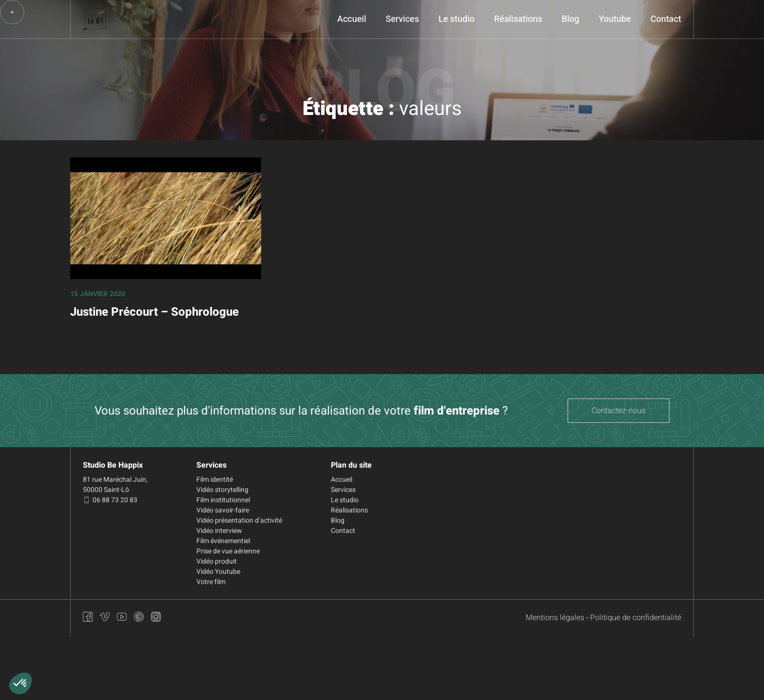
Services (402, 19)
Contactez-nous (619, 411)
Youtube (615, 19)
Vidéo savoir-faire (223, 510)
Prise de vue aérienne (228, 551)
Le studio (457, 19)
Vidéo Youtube (218, 572)
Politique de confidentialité (636, 618)
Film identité (215, 480)
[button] (20, 683)
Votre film (211, 582)
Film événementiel (223, 541)
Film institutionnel (223, 500)
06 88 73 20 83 (110, 500)
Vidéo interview (219, 531)
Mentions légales (555, 618)
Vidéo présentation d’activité (239, 520)
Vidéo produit (217, 561)
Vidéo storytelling (222, 490)
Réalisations (518, 19)
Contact (666, 19)
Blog (571, 19)
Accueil (352, 19)
